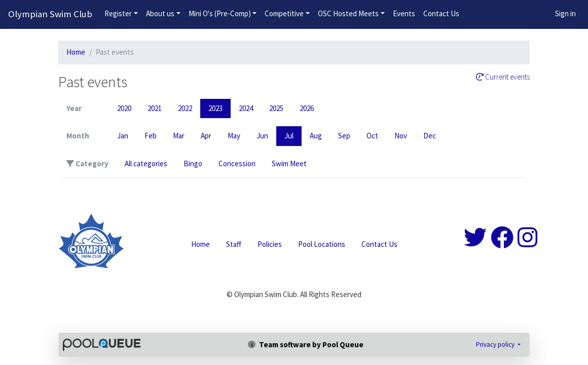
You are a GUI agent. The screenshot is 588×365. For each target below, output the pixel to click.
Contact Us (441, 13)
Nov (401, 136)
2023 (215, 108)
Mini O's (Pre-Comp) (220, 13)
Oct (372, 136)
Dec (430, 136)
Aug (316, 136)
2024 (246, 108)
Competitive (284, 13)
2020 (124, 108)
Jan (123, 136)
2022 (185, 108)
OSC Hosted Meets (348, 13)
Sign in (565, 13)
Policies (270, 244)
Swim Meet (289, 163)
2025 (276, 108)
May (234, 136)
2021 (155, 108)
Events (404, 13)
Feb (151, 136)
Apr (206, 136)
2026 (307, 108)
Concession (237, 163)
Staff (234, 244)
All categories (146, 163)
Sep (344, 136)
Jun (262, 136)
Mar (179, 136)
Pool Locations (322, 244)
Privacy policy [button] (496, 344)
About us (160, 13)
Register (118, 13)
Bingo (193, 163)
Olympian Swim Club (50, 14)
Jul (289, 136)
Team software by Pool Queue (306, 344)
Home (76, 52)
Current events (503, 77)
